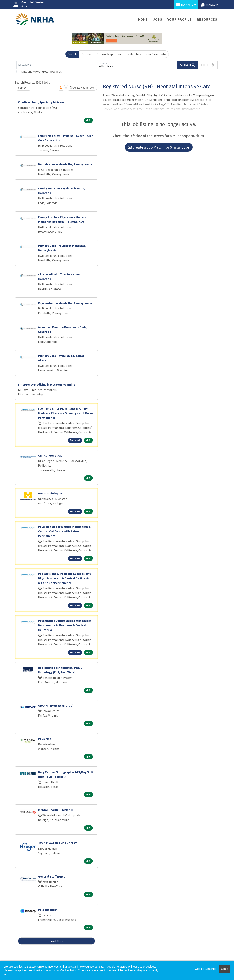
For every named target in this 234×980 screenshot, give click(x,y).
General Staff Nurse (52, 876)
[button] (208, 65)
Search (72, 54)
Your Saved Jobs (156, 54)
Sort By (22, 88)
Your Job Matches (129, 54)
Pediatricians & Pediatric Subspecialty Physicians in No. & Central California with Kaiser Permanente (65, 578)
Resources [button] (207, 19)
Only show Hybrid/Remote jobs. (42, 71)
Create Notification (82, 88)
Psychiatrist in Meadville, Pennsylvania (65, 303)
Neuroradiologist (50, 493)
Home (143, 19)
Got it (225, 969)
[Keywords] (57, 65)
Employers (210, 5)
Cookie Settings (206, 969)
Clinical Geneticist (51, 455)
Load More (56, 941)
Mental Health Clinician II (55, 810)
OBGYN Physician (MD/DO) (56, 706)
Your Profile (180, 19)
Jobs (158, 19)
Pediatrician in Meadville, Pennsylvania (65, 164)
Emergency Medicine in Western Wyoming (47, 384)
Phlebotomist (48, 910)
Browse (87, 54)
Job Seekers (186, 5)
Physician (45, 739)
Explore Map (105, 54)
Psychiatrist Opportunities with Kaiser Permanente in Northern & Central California (65, 625)
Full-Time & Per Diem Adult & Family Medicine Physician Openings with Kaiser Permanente (66, 413)
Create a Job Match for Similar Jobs (159, 147)
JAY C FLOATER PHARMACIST (57, 843)
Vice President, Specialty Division (41, 102)
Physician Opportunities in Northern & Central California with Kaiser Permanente (64, 531)
